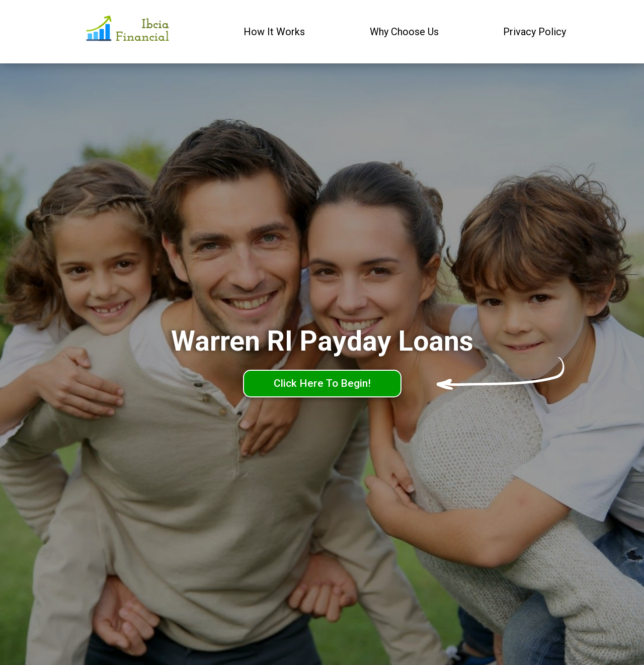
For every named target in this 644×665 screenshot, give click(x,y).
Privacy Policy (535, 32)
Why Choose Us (404, 32)
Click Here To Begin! (322, 383)
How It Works (274, 32)
